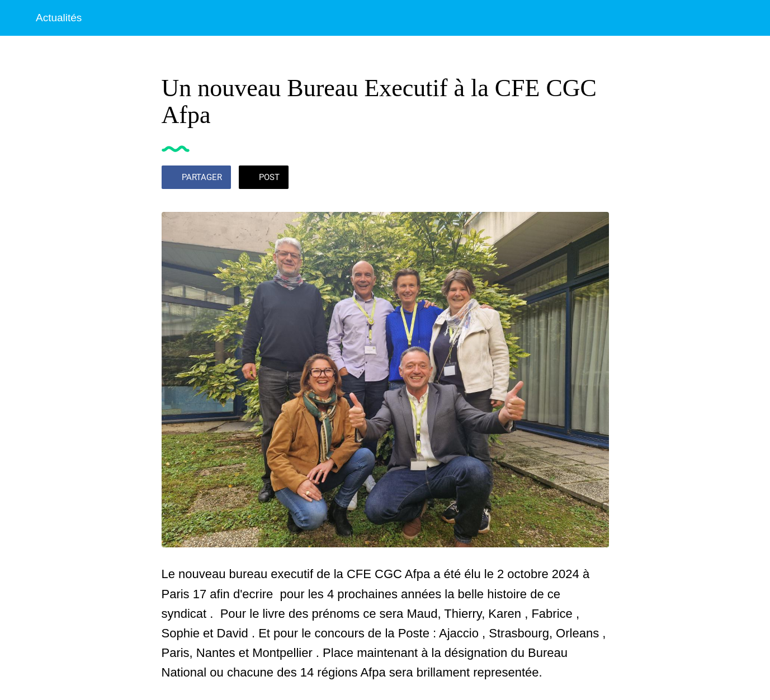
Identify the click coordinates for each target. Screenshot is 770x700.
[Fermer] (18, 18)
